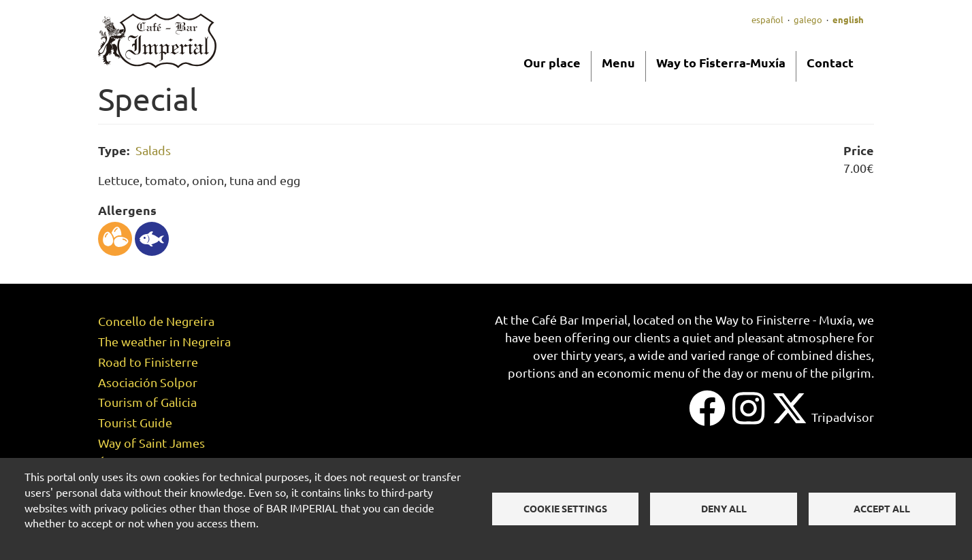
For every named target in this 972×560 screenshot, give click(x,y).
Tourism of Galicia (147, 402)
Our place (552, 62)
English (848, 19)
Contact (830, 62)
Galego (808, 19)
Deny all (724, 508)
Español (767, 19)
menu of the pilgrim (816, 373)
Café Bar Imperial (580, 319)
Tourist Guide (135, 422)
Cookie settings (565, 508)
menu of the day (698, 373)
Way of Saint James (151, 443)
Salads (153, 150)
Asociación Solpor (148, 382)
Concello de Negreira (156, 321)
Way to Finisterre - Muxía (784, 319)
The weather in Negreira (164, 341)
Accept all (882, 508)
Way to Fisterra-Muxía (721, 62)
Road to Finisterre (148, 362)
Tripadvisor (843, 417)
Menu (618, 62)
